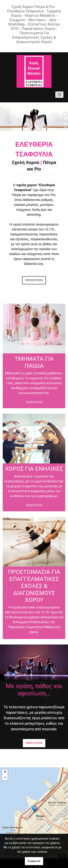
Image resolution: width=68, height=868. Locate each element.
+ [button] (5, 772)
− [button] (5, 778)
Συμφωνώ (34, 861)
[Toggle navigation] (59, 95)
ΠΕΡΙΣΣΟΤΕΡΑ (34, 280)
